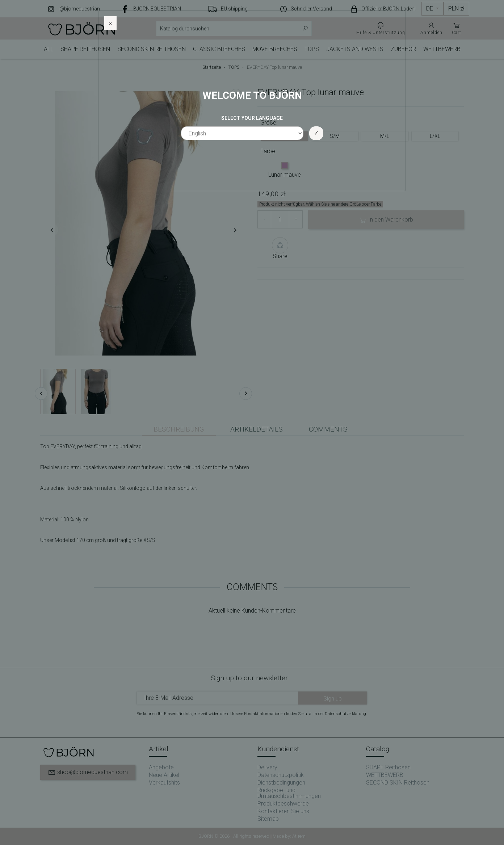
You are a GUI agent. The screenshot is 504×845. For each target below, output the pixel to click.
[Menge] (280, 219)
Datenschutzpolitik (281, 775)
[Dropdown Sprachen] (432, 9)
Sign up (333, 699)
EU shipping (234, 9)
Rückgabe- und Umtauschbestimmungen (289, 793)
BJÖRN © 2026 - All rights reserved (234, 836)
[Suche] (234, 29)
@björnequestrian (80, 9)
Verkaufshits (164, 783)
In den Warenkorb (386, 220)
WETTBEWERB (442, 49)
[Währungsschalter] (456, 9)
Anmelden (431, 28)
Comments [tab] (328, 429)
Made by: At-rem (289, 836)
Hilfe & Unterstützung (381, 28)
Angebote (161, 767)
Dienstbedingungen (281, 783)
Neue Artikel (164, 775)
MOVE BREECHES (275, 49)
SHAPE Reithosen (85, 49)
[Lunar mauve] (285, 166)
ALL (49, 49)
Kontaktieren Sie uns (283, 811)
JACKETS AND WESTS (355, 49)
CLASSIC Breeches (219, 49)
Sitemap (268, 819)
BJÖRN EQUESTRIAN (157, 9)
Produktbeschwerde (283, 804)
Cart (457, 28)
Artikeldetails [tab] (257, 429)
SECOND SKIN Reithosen (152, 49)
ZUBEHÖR (403, 49)
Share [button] (280, 248)
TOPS (312, 49)
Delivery (267, 767)
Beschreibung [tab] (179, 429)
